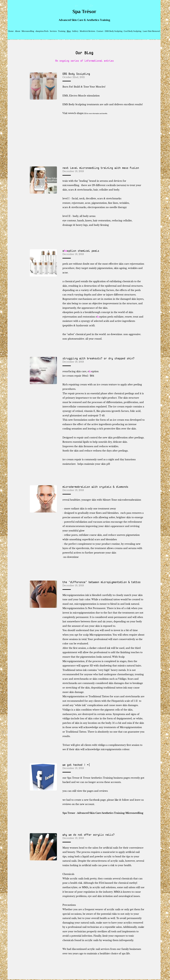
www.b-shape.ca (77, 113)
